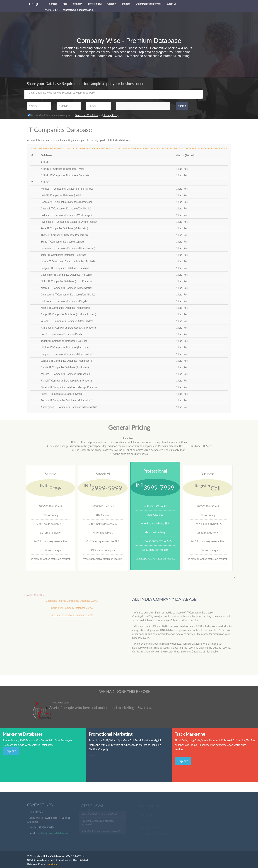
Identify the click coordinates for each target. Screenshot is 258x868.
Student (126, 4)
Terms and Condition (86, 115)
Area (65, 4)
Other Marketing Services (149, 4)
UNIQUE (35, 4)
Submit (182, 106)
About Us (172, 4)
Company (78, 4)
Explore (11, 751)
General (53, 4)
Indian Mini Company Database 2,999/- (69, 608)
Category (112, 4)
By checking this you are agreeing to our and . (73, 115)
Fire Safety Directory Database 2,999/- (69, 615)
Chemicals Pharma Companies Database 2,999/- (69, 601)
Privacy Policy (111, 115)
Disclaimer (51, 864)
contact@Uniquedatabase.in (52, 834)
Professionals (95, 4)
